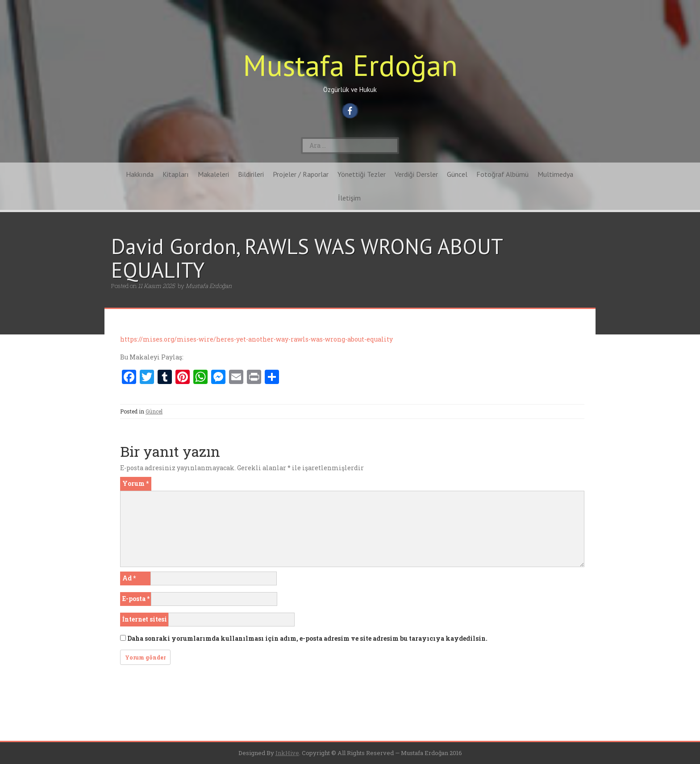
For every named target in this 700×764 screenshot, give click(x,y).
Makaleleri (213, 174)
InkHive (287, 753)
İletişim (349, 198)
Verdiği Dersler (416, 174)
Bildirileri (251, 174)
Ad (129, 578)
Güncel (457, 174)
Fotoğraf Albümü (502, 174)
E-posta (136, 599)
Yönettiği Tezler (362, 174)
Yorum (135, 483)
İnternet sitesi (145, 619)
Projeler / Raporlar (301, 174)
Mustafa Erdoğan (350, 65)
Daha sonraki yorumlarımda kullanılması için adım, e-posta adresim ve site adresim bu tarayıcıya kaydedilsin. (307, 638)
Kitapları (176, 174)
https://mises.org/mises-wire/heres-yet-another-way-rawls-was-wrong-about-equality (256, 339)
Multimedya (555, 174)
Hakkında (140, 174)
